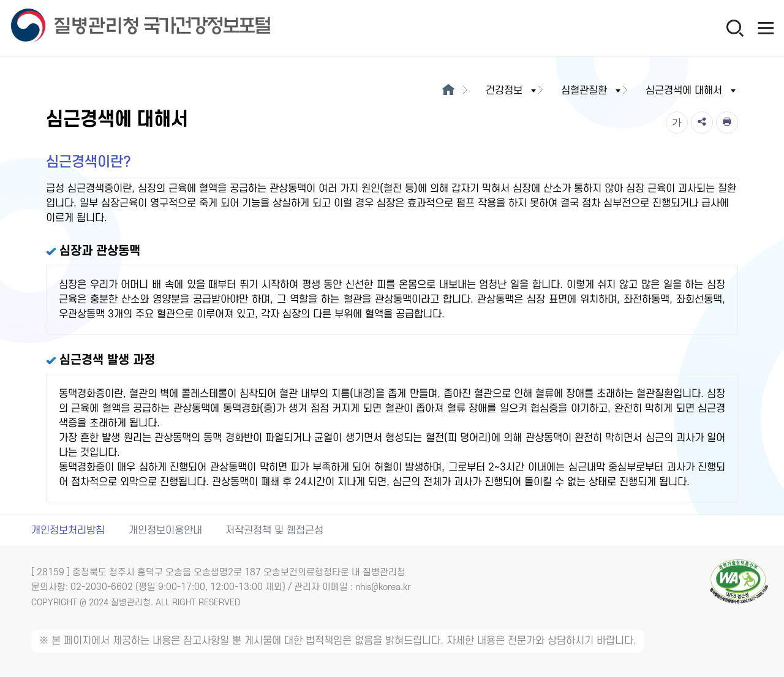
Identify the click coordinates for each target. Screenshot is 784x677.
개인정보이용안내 (165, 531)
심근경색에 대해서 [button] (692, 91)
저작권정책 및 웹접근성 (274, 531)
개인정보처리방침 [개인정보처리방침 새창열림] (68, 531)
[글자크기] (677, 123)
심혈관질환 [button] (592, 91)
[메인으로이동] (448, 91)
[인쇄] (727, 123)
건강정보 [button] (512, 91)
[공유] (702, 123)
